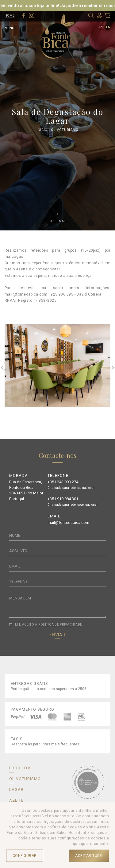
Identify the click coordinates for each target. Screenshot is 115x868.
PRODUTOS (21, 768)
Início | (44, 130)
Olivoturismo (65, 130)
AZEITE (16, 800)
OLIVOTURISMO (25, 779)
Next (113, 368)
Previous (2, 368)
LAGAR (16, 789)
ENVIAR (57, 635)
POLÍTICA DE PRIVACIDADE (60, 624)
